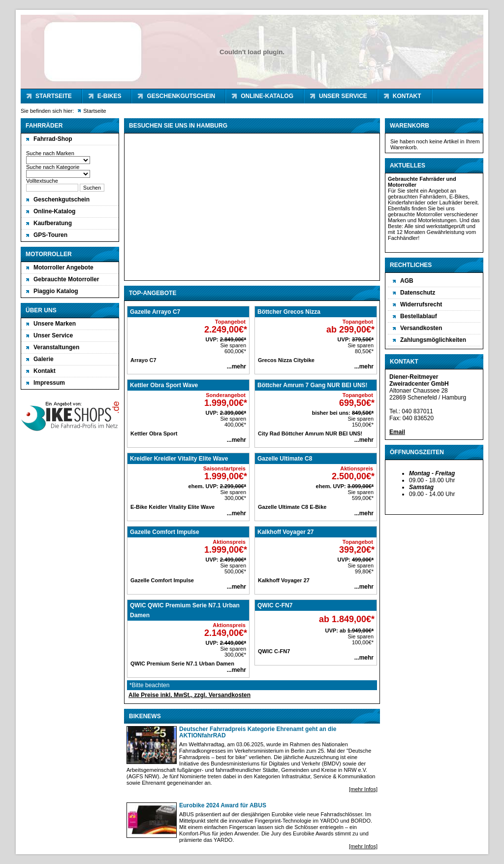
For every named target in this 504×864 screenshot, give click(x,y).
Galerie (44, 359)
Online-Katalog (267, 96)
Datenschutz (418, 293)
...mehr (236, 366)
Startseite (54, 96)
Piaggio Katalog (56, 291)
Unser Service (343, 96)
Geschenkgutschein (181, 96)
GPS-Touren (50, 235)
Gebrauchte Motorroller (66, 279)
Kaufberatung (53, 223)
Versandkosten (421, 328)
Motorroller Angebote (63, 267)
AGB (407, 281)
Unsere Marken (55, 324)
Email (397, 432)
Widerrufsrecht (421, 304)
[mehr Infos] (363, 789)
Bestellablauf (419, 316)
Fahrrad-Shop (53, 139)
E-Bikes (110, 96)
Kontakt (407, 96)
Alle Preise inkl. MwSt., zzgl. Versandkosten (189, 695)
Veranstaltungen (56, 347)
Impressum (49, 383)
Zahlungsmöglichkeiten (433, 340)
